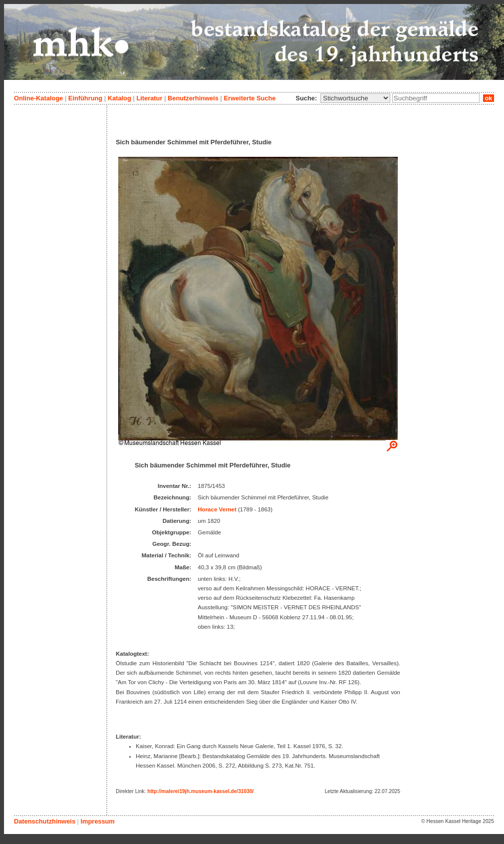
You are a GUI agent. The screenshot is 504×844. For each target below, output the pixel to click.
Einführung (85, 98)
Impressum (97, 821)
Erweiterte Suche (250, 98)
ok (489, 98)
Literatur (149, 98)
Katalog (120, 98)
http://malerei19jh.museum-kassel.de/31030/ (200, 791)
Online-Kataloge (38, 98)
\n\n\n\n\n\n (355, 98)
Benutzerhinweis (193, 98)
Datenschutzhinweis (45, 821)
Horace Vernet (217, 509)
